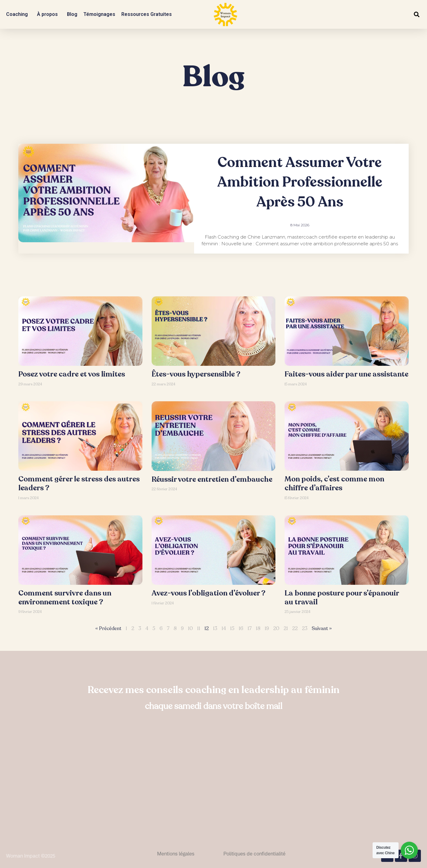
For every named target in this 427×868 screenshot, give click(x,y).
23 (305, 629)
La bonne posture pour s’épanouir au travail (342, 598)
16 (241, 629)
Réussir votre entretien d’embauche (212, 479)
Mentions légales (176, 854)
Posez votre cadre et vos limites (72, 374)
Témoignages (99, 14)
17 (250, 629)
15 (232, 629)
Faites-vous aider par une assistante (346, 374)
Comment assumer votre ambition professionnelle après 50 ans (300, 182)
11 (199, 629)
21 (286, 629)
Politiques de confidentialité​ (254, 854)
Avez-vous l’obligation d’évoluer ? (208, 593)
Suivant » (322, 629)
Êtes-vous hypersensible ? (196, 374)
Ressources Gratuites (148, 14)
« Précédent (108, 629)
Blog (72, 14)
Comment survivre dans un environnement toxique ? (65, 598)
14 (224, 629)
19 (267, 629)
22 (295, 629)
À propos (49, 14)
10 (190, 629)
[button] (416, 15)
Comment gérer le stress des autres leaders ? (79, 484)
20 (276, 629)
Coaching (18, 14)
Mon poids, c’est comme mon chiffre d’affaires (334, 484)
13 (215, 629)
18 (258, 629)
